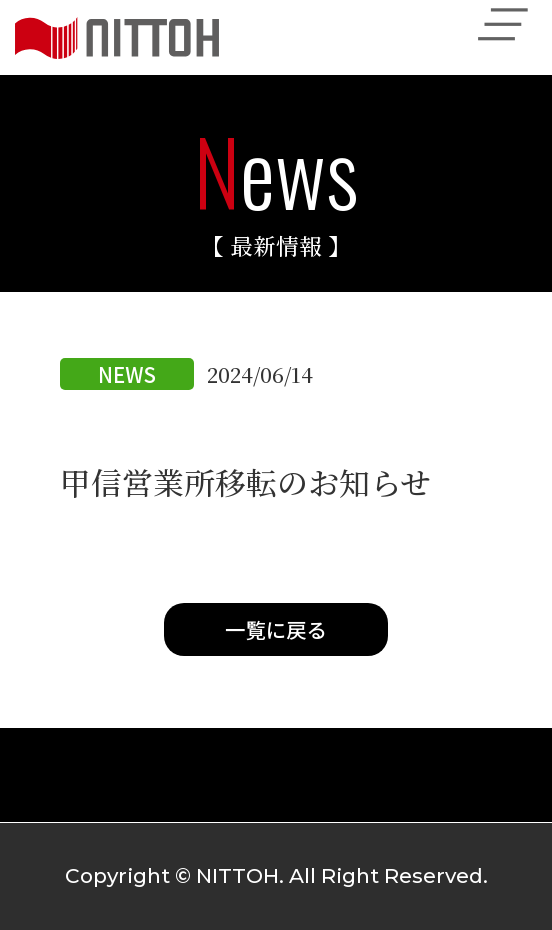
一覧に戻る (276, 629)
